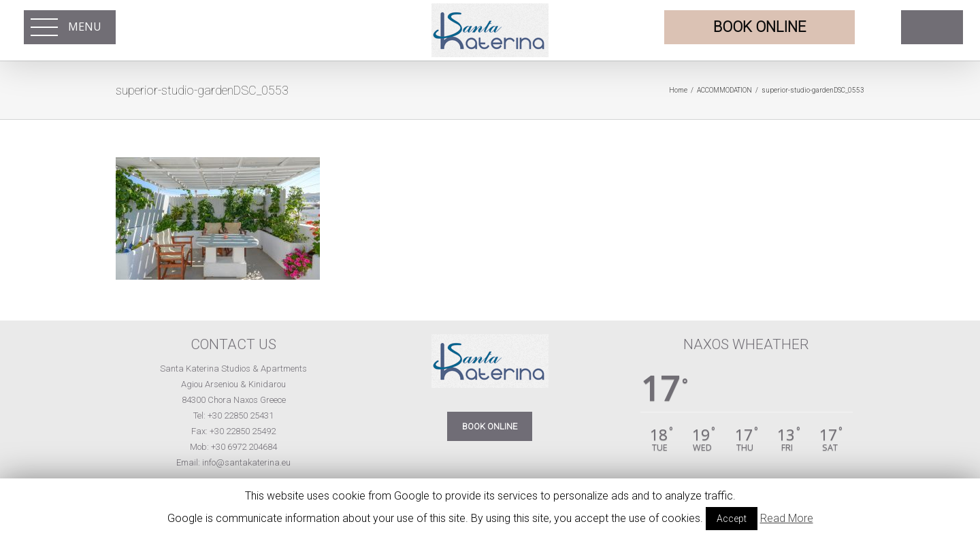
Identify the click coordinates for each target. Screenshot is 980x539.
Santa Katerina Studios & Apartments (233, 369)
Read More (787, 518)
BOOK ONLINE (490, 426)
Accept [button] (732, 519)
